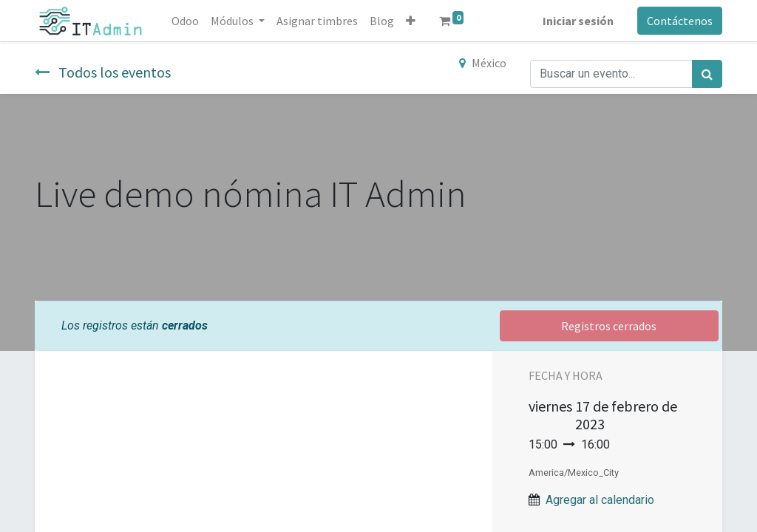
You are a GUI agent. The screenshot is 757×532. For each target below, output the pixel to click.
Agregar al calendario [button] (600, 500)
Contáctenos (680, 21)
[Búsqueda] (707, 74)
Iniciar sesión (578, 21)
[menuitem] (185, 21)
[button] (411, 21)
